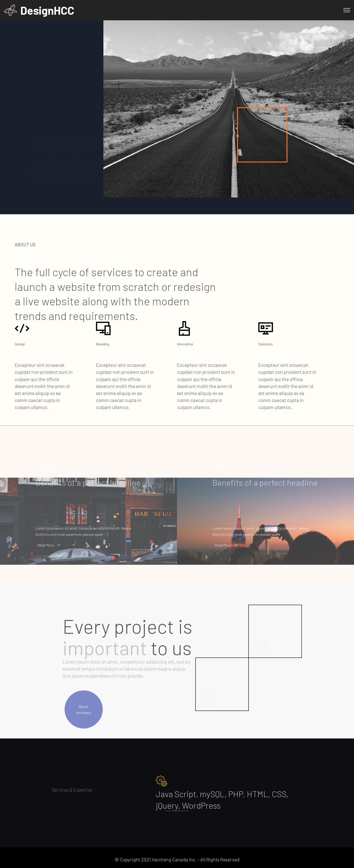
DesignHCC (47, 10)
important (105, 667)
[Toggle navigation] (347, 10)
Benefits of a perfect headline (88, 488)
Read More (48, 548)
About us (36, 145)
